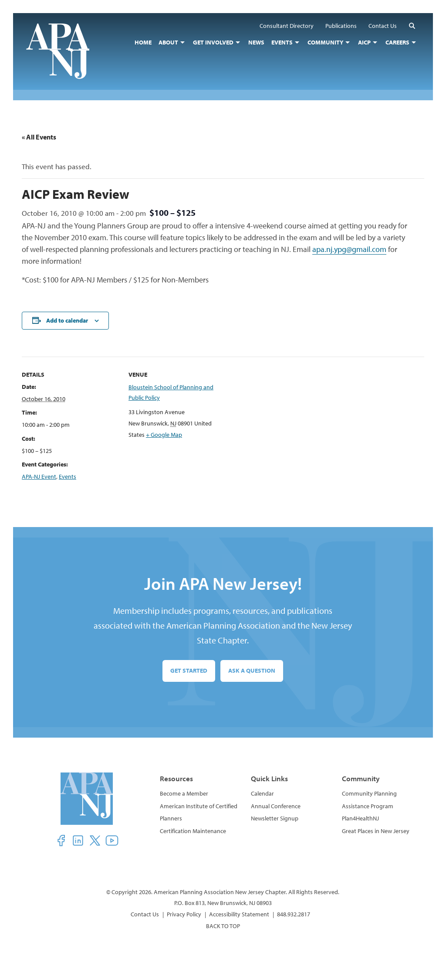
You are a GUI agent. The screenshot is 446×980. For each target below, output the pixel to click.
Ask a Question (252, 670)
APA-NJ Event (39, 476)
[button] (412, 26)
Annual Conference (276, 806)
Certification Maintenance (193, 831)
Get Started (189, 670)
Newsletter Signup (275, 818)
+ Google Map (164, 435)
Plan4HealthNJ (360, 818)
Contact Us (145, 914)
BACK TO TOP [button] (223, 926)
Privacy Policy (184, 914)
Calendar (262, 793)
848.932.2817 (294, 914)
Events (68, 476)
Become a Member (184, 793)
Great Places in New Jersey (376, 831)
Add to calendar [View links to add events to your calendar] (67, 320)
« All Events (39, 137)
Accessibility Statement (239, 914)
